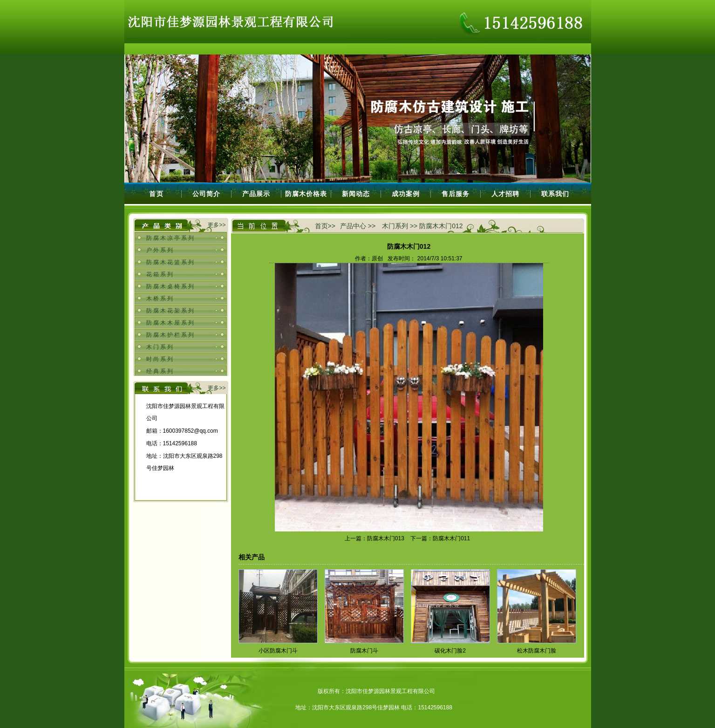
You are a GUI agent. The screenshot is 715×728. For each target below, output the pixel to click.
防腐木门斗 (364, 651)
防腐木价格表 (306, 194)
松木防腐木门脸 (537, 651)
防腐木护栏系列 (171, 335)
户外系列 (160, 250)
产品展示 (256, 194)
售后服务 (456, 194)
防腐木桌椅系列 (171, 286)
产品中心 (353, 226)
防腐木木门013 (386, 538)
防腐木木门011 (451, 538)
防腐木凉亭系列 (171, 238)
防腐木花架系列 (171, 311)
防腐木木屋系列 (171, 323)
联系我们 (555, 194)
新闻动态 (356, 194)
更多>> (217, 225)
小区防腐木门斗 (278, 651)
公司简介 (206, 194)
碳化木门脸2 (450, 651)
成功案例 (406, 194)
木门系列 (160, 347)
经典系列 (160, 371)
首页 (157, 194)
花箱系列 (160, 274)
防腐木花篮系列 (171, 262)
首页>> (325, 226)
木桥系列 (160, 299)
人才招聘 (505, 194)
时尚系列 (160, 359)
